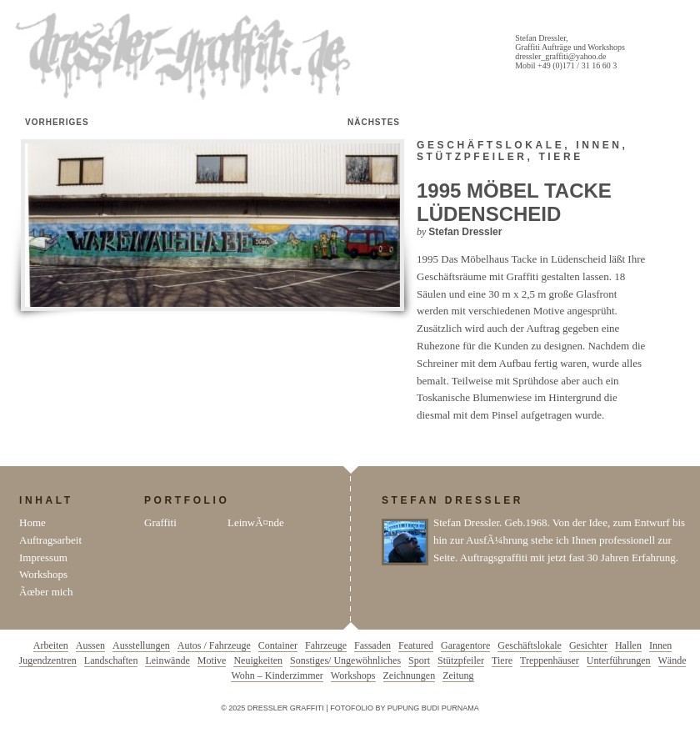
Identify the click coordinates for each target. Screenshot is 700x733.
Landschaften (111, 660)
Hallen (628, 645)
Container (278, 645)
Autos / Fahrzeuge (214, 645)
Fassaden (372, 645)
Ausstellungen (141, 645)
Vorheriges (57, 122)
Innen (599, 145)
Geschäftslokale (490, 145)
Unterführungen (619, 660)
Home (32, 522)
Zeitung (458, 675)
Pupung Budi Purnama (433, 708)
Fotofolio (352, 708)
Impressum (43, 557)
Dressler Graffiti (187, 57)
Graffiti (160, 522)
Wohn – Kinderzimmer (277, 675)
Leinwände (167, 660)
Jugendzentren (48, 660)
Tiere (560, 157)
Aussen (90, 645)
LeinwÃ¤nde (256, 522)
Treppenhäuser (550, 660)
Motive (212, 660)
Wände (672, 660)
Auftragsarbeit (50, 540)
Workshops (43, 574)
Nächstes (374, 122)
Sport (419, 660)
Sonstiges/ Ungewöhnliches (345, 660)
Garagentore (465, 645)
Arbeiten (51, 645)
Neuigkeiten (258, 660)
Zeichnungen (410, 675)
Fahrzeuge (326, 645)
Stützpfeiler (472, 157)
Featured (416, 645)
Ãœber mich (46, 592)
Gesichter (588, 645)
